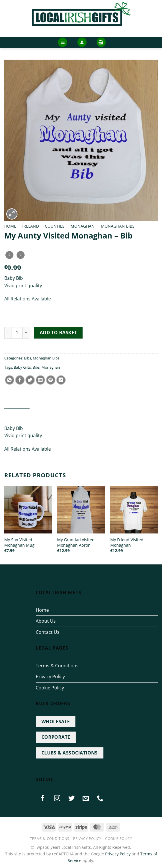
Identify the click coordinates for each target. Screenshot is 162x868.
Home (10, 226)
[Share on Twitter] (30, 380)
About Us (46, 621)
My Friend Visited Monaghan (127, 542)
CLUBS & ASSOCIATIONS (70, 753)
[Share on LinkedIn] (61, 380)
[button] (63, 42)
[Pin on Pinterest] (51, 380)
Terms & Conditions (57, 666)
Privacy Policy (50, 677)
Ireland (31, 226)
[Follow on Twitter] (72, 798)
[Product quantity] (17, 333)
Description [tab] (17, 414)
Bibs (28, 358)
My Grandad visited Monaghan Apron (76, 542)
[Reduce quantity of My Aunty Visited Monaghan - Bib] (8, 333)
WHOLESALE (56, 722)
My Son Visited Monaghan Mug (19, 542)
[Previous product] (20, 255)
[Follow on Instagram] (57, 798)
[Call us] (100, 798)
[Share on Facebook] (20, 380)
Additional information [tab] (60, 414)
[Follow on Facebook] (43, 798)
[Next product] (9, 255)
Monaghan (83, 226)
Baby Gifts (22, 367)
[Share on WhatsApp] (10, 380)
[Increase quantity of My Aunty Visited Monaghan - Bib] (26, 333)
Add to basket (58, 333)
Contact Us (48, 632)
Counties (55, 226)
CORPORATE (56, 737)
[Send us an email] (86, 798)
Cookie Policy (50, 688)
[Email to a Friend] (40, 380)
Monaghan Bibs (118, 226)
